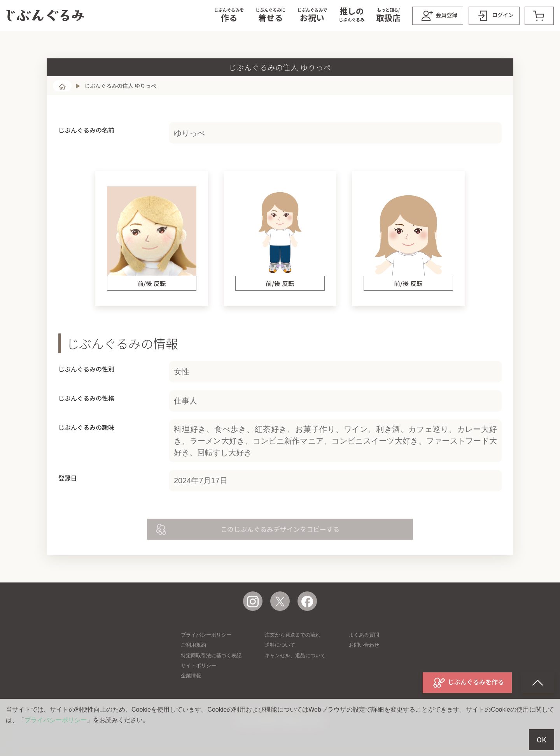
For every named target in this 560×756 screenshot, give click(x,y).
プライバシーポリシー (206, 635)
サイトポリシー (199, 666)
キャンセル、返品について (295, 655)
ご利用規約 (193, 645)
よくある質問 (364, 635)
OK (542, 740)
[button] (229, 16)
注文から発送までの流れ (293, 635)
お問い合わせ (364, 645)
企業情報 (191, 676)
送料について (280, 645)
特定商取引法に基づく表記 (211, 655)
